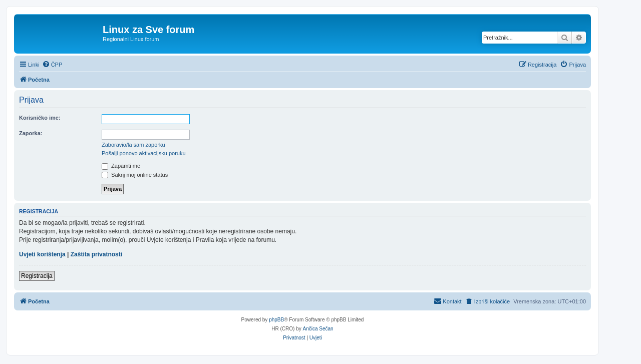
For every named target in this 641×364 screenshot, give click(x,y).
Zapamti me (121, 166)
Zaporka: (31, 133)
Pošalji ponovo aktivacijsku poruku (144, 153)
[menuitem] (52, 65)
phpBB (276, 320)
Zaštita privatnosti (96, 254)
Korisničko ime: (40, 118)
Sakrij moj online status (135, 175)
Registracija (37, 276)
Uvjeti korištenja (42, 254)
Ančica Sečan (318, 329)
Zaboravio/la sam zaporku (133, 145)
